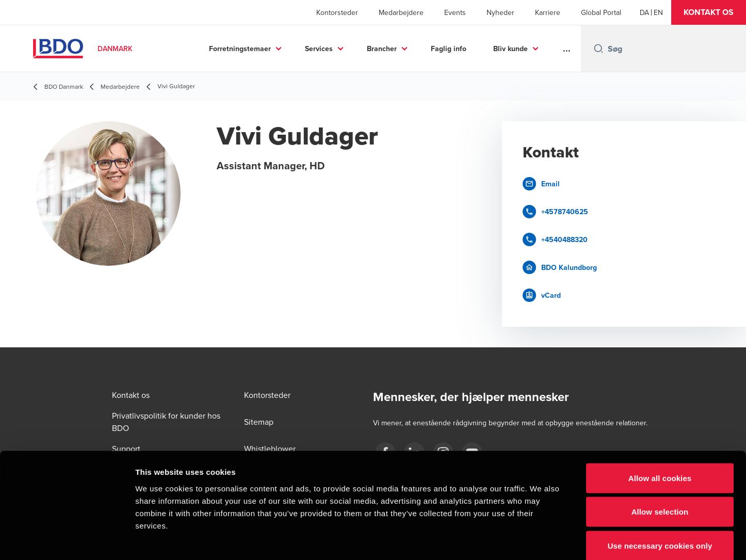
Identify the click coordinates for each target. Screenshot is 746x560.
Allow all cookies (660, 425)
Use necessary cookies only (660, 492)
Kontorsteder (337, 12)
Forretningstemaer (240, 49)
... (567, 49)
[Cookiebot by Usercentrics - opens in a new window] (67, 540)
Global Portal (601, 12)
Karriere (548, 12)
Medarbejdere (401, 12)
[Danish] (644, 12)
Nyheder (500, 12)
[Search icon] (598, 49)
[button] (709, 12)
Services (319, 49)
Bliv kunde (510, 49)
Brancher (382, 49)
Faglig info (449, 49)
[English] (658, 12)
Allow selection (660, 459)
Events (455, 12)
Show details (541, 540)
